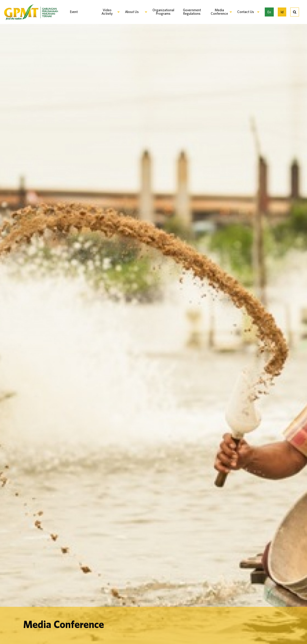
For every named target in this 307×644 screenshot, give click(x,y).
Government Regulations (192, 12)
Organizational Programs (163, 12)
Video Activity (107, 12)
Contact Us (246, 12)
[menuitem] (80, 12)
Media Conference (219, 12)
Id (282, 12)
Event (74, 12)
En (269, 12)
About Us (132, 12)
